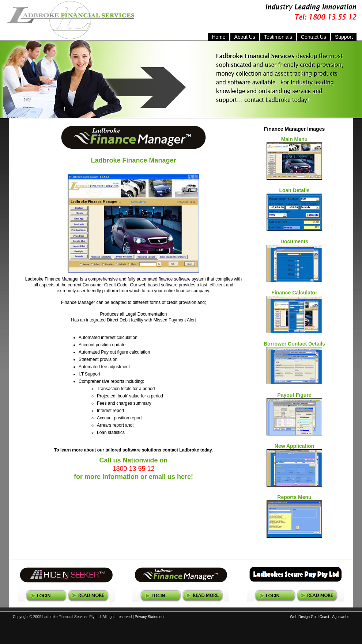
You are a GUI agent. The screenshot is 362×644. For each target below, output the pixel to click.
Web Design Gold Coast (310, 617)
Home (218, 37)
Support (344, 37)
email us (162, 477)
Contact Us (314, 37)
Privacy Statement (149, 617)
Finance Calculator (294, 293)
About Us (245, 37)
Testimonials (278, 37)
